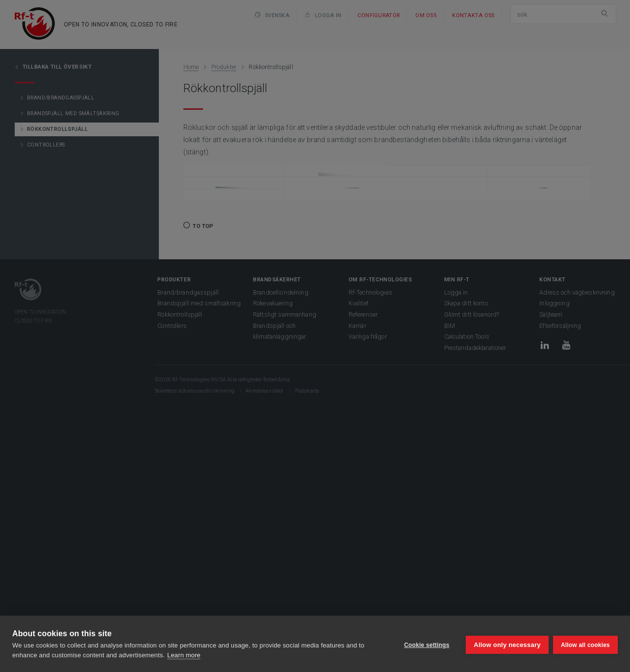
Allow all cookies (585, 644)
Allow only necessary (505, 644)
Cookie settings (424, 644)
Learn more (184, 655)
